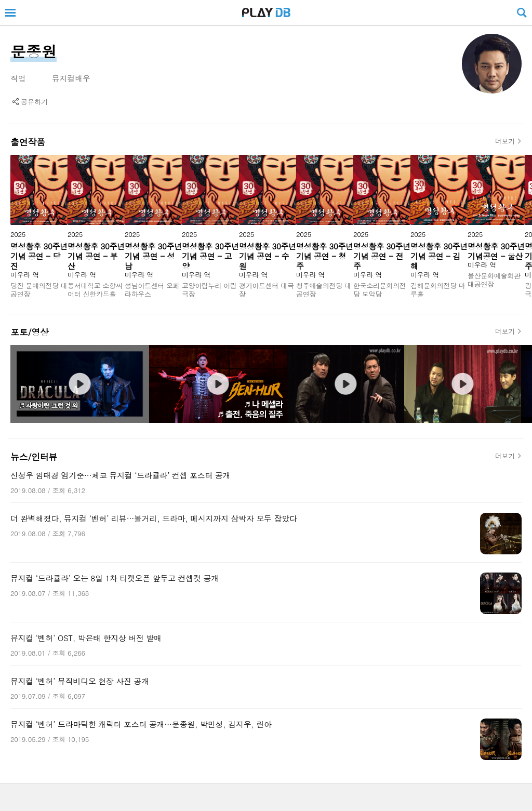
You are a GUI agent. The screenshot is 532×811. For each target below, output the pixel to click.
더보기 (505, 141)
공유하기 (34, 102)
